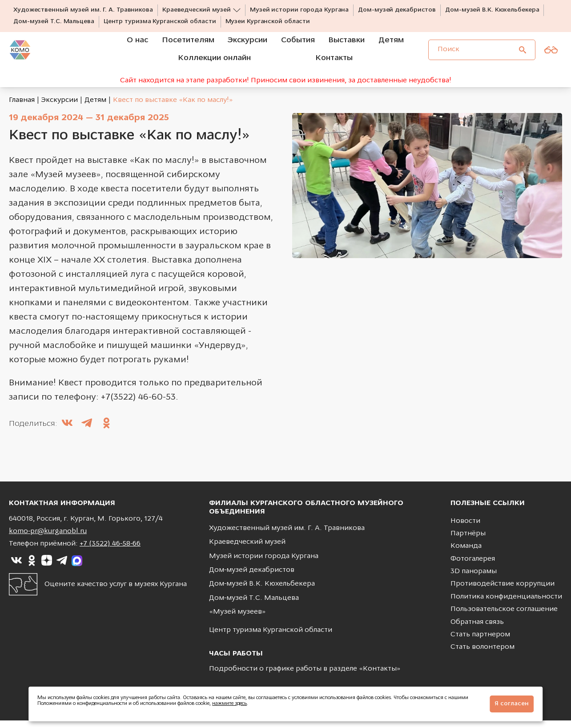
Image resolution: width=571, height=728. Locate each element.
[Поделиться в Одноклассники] (106, 432)
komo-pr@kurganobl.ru (48, 539)
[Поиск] (523, 57)
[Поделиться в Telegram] (87, 432)
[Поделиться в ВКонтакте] (67, 432)
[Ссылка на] (16, 568)
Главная (22, 108)
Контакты (380, 677)
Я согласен (512, 704)
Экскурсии (60, 108)
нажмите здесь (229, 704)
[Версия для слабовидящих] (551, 57)
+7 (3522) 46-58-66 (110, 552)
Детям (95, 108)
